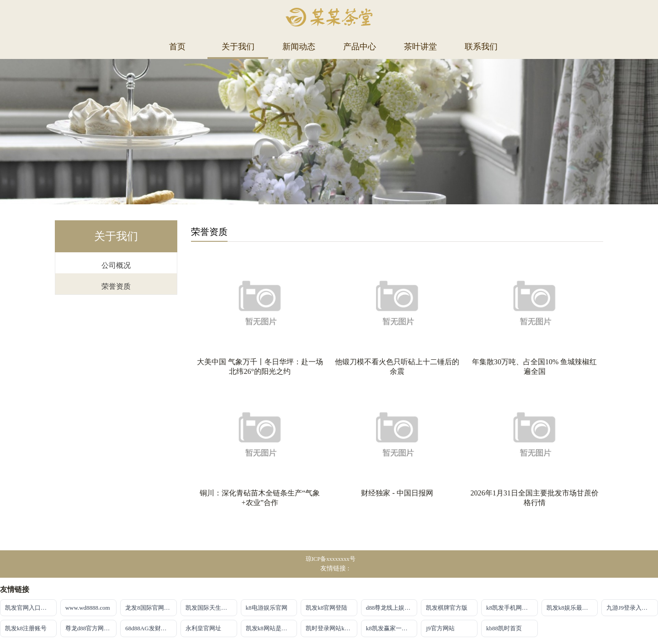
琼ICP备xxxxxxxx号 (331, 559)
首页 (177, 47)
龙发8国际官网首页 (151, 608)
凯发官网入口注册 (29, 608)
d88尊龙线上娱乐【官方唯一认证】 (392, 608)
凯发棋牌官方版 (447, 608)
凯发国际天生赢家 (209, 608)
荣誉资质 (116, 286)
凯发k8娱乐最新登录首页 (572, 608)
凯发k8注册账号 (26, 628)
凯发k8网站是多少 (270, 628)
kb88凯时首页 (504, 628)
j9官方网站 (440, 628)
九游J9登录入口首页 (632, 608)
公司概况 (116, 265)
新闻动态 (299, 47)
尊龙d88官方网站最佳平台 (91, 628)
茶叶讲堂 (420, 47)
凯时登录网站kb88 (329, 628)
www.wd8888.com (88, 608)
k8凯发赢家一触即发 (392, 628)
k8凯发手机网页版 (510, 608)
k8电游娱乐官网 (267, 608)
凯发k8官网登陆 (326, 608)
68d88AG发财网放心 (151, 628)
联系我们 (481, 47)
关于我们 (238, 47)
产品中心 (360, 47)
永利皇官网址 (203, 628)
